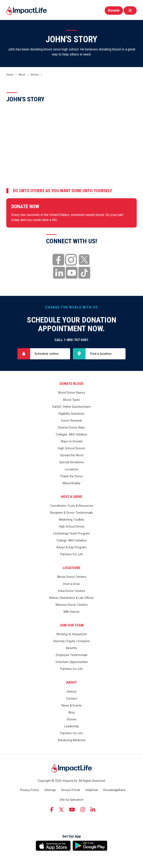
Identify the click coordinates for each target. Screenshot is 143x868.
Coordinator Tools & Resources (72, 506)
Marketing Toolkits (71, 520)
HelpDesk (92, 790)
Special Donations (71, 462)
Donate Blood (71, 384)
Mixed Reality (71, 483)
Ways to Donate (72, 441)
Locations (72, 469)
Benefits (71, 648)
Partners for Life (71, 669)
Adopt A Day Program (71, 547)
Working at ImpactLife (72, 634)
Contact (72, 699)
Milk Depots (71, 612)
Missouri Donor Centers (72, 605)
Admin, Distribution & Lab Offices (71, 598)
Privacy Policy (29, 790)
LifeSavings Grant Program (71, 534)
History (72, 692)
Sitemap (50, 790)
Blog (71, 713)
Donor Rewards (72, 421)
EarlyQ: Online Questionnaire (72, 407)
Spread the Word (72, 455)
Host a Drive (72, 497)
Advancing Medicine (72, 740)
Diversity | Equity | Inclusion (71, 641)
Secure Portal (70, 790)
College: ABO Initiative (72, 541)
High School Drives (72, 527)
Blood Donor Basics (72, 393)
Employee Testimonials (72, 655)
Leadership (72, 726)
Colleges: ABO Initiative (71, 435)
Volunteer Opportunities (72, 662)
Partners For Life (72, 554)
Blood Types (72, 400)
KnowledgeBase (114, 790)
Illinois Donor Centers (72, 577)
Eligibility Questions (71, 414)
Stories (72, 719)
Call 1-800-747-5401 (71, 340)
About (71, 682)
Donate (114, 10)
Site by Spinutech (71, 800)
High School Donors (72, 448)
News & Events (72, 706)
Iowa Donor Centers (72, 591)
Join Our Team (71, 625)
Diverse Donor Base (71, 428)
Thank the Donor (71, 476)
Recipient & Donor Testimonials (71, 513)
